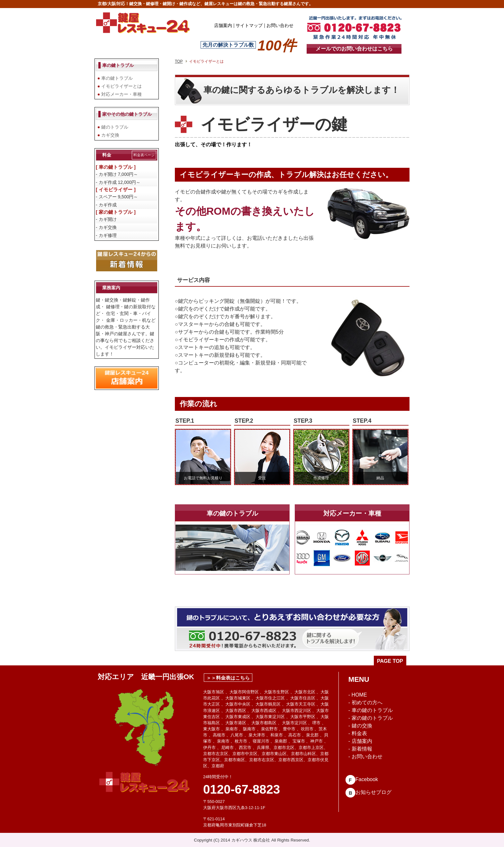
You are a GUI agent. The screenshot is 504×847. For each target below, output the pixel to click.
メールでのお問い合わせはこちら (354, 49)
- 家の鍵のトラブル (371, 718)
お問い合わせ (280, 25)
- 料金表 (358, 733)
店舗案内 (223, 25)
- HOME (358, 695)
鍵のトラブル (115, 127)
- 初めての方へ (365, 703)
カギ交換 (110, 135)
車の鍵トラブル (117, 78)
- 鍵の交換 (360, 726)
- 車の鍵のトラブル (371, 710)
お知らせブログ (368, 792)
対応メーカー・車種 (122, 94)
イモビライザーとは (122, 86)
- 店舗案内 (360, 741)
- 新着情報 (360, 749)
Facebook (362, 779)
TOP (179, 61)
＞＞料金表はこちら (228, 677)
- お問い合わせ (365, 757)
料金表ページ (144, 155)
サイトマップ (249, 25)
